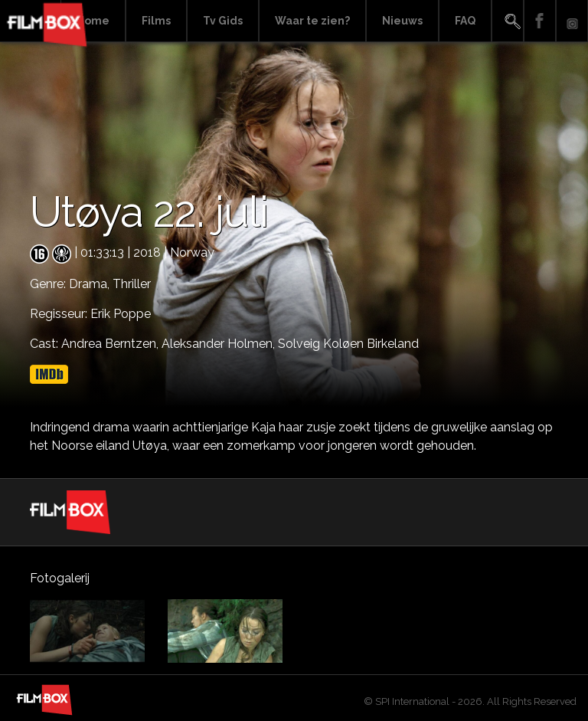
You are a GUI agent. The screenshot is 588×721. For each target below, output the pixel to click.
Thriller (132, 284)
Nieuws (402, 21)
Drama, (91, 284)
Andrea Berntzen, (111, 344)
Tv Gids (223, 21)
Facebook (540, 21)
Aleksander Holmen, (220, 344)
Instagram (572, 21)
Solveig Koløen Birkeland (348, 344)
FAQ (465, 21)
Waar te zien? (312, 21)
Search (508, 21)
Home (93, 21)
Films (156, 21)
